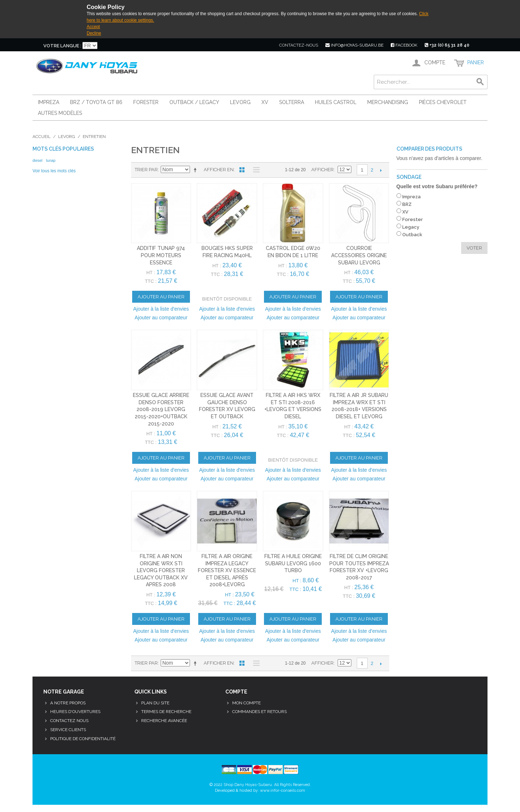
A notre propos (68, 703)
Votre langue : (62, 46)
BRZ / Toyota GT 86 (96, 102)
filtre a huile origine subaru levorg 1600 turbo (293, 563)
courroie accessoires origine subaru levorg (359, 255)
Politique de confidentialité (83, 739)
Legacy (411, 227)
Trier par (146, 170)
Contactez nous (69, 721)
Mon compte (246, 703)
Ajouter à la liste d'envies (161, 309)
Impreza (49, 102)
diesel (37, 160)
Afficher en (219, 170)
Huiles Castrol (336, 102)
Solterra (292, 102)
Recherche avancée (164, 721)
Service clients (68, 730)
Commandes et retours (259, 712)
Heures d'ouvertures (75, 712)
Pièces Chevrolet (443, 102)
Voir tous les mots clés (54, 171)
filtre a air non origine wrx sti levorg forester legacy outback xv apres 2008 (161, 570)
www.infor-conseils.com (283, 791)
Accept (93, 27)
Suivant (381, 170)
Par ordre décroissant (196, 170)
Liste (255, 170)
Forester (146, 102)
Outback (412, 235)
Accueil (42, 137)
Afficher (322, 170)
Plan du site (155, 703)
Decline (94, 33)
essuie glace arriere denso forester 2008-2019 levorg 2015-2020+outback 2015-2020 (161, 409)
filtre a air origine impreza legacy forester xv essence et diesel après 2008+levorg (227, 570)
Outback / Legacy (194, 102)
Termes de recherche (166, 712)
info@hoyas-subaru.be (354, 45)
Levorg (240, 102)
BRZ (407, 204)
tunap (51, 160)
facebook (404, 45)
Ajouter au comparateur (161, 318)
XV (265, 102)
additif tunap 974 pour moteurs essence (161, 255)
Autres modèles (60, 113)
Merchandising (388, 102)
